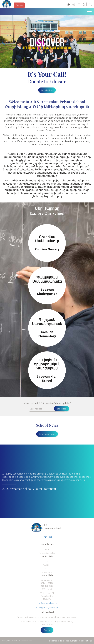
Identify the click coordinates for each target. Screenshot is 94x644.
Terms (47, 549)
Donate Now (47, 90)
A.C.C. (47, 568)
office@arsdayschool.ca (47, 608)
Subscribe (62, 409)
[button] (90, 42)
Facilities (47, 565)
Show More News (47, 434)
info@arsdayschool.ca (47, 603)
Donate (47, 630)
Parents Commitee (47, 553)
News (47, 562)
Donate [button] (19, 5)
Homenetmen (47, 572)
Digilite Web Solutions (82, 641)
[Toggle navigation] (90, 11)
